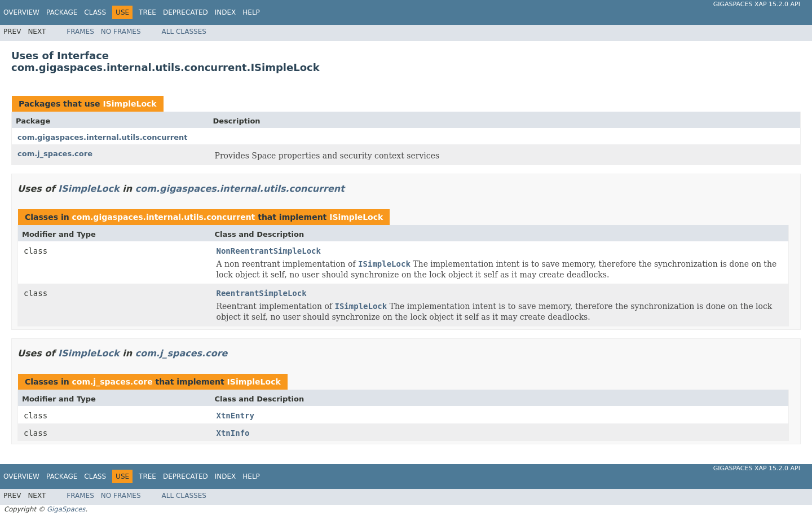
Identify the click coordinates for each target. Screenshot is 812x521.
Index (226, 12)
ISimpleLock (129, 104)
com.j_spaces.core (55, 154)
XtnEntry (235, 416)
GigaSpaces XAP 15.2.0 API (757, 4)
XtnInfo (233, 433)
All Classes (184, 32)
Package (62, 12)
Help (251, 12)
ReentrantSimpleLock (262, 293)
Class (95, 12)
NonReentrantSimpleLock (269, 251)
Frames (80, 32)
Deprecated (186, 12)
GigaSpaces (66, 509)
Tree (147, 12)
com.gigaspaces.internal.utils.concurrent (103, 137)
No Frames (121, 32)
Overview (21, 12)
